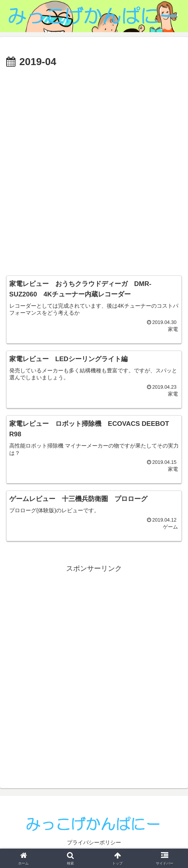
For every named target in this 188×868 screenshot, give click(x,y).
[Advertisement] (94, 169)
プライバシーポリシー (94, 843)
